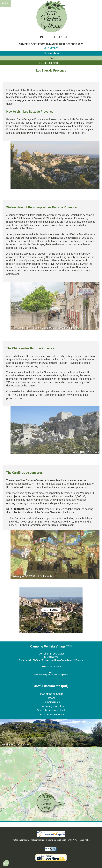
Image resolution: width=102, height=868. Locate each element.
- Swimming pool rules (51, 706)
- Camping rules (51, 702)
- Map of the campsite (51, 694)
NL (66, 37)
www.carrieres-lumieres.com (58, 525)
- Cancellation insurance (51, 714)
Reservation (51, 53)
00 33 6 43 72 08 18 (51, 63)
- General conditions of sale (51, 710)
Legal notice (85, 840)
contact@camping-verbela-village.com (51, 675)
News (51, 58)
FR (56, 37)
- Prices (51, 698)
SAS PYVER (73, 840)
